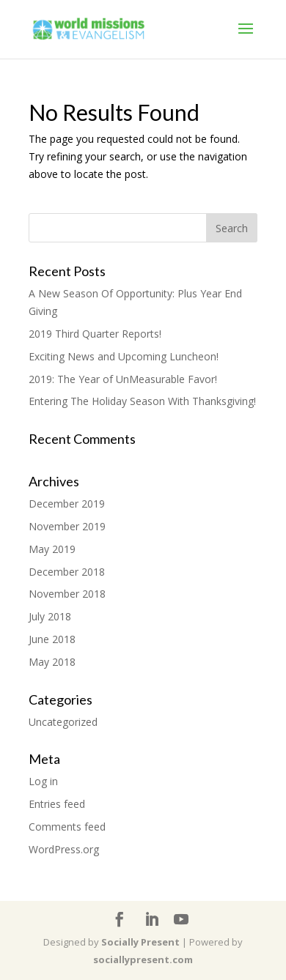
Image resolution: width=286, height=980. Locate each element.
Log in (43, 781)
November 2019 (67, 526)
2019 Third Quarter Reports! (95, 334)
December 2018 (67, 572)
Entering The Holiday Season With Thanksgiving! (142, 401)
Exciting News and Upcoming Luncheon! (124, 356)
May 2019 (52, 549)
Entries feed (57, 804)
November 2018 (67, 594)
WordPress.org (64, 849)
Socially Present (140, 942)
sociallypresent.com (143, 959)
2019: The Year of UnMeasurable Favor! (123, 379)
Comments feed (67, 827)
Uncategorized (63, 722)
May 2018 (52, 662)
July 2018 (50, 616)
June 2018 (52, 639)
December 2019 (67, 504)
